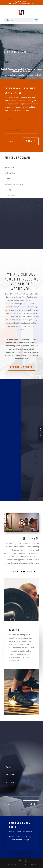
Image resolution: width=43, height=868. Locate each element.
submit (31, 141)
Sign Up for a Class (24, 571)
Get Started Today (16, 52)
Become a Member (21, 367)
